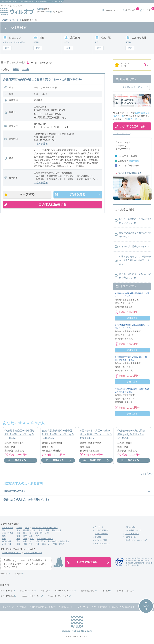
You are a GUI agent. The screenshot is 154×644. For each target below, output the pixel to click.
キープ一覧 (99, 527)
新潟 (18, 533)
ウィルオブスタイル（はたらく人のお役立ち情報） (115, 607)
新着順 (16, 69)
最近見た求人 (131, 527)
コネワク (44, 591)
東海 (4, 536)
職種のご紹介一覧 (102, 534)
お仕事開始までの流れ (134, 530)
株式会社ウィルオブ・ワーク (12, 1)
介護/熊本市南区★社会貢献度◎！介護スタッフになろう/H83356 (19, 434)
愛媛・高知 (52, 541)
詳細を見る (78, 195)
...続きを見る (41, 144)
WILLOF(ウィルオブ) (11, 20)
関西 (4, 539)
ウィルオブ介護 (6, 591)
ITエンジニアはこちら (121, 134)
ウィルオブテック (27, 591)
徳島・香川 (65, 541)
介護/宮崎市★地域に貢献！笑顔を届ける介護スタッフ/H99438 (132, 434)
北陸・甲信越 (8, 533)
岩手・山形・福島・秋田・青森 (45, 528)
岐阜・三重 (28, 536)
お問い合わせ (67, 607)
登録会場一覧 (131, 537)
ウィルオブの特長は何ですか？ (134, 246)
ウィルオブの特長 (132, 534)
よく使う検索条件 (102, 530)
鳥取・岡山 (40, 541)
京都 (25, 539)
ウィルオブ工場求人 (124, 591)
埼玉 (34, 530)
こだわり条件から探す (33, 553)
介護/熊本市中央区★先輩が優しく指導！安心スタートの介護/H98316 (96, 434)
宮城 (27, 528)
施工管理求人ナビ (88, 591)
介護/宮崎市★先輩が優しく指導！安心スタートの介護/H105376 (42, 80)
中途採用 (18, 574)
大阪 (18, 539)
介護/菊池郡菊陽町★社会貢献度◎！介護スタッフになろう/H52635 (58, 434)
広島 (18, 541)
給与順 (26, 69)
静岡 (37, 536)
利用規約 (23, 607)
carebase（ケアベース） (31, 596)
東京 (18, 530)
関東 (4, 530)
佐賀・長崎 (28, 544)
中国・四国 (7, 541)
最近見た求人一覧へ (132, 87)
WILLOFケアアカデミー (65, 591)
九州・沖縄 (7, 544)
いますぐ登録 (134, 126)
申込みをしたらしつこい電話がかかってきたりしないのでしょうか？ (135, 260)
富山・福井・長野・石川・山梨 (36, 533)
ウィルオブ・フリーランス (58, 596)
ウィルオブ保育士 (7, 596)
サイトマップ (83, 607)
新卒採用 (4, 574)
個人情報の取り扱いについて (44, 607)
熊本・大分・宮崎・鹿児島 (53, 544)
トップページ (8, 607)
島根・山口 (28, 541)
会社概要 (98, 537)
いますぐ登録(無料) (88, 562)
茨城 (47, 530)
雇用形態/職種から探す (11, 553)
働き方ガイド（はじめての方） (137, 540)
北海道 (19, 528)
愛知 (18, 536)
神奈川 (26, 530)
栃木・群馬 (57, 530)
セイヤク (106, 591)
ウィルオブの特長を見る (130, 173)
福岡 (18, 544)
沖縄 (37, 544)
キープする (27, 195)
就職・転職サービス (112, 10)
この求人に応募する (53, 204)
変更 (7, 48)
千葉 (40, 530)
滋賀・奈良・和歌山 (45, 539)
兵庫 (32, 539)
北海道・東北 (8, 528)
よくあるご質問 (101, 540)
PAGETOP (146, 608)
